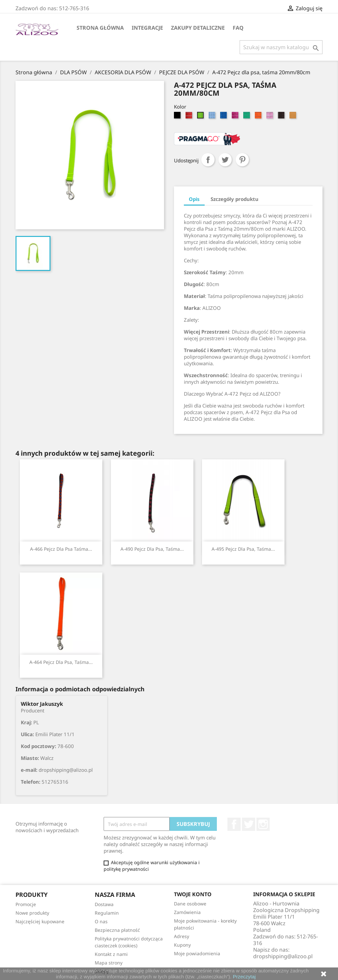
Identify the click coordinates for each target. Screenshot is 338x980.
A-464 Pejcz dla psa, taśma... (61, 662)
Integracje (147, 28)
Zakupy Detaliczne (198, 28)
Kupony (182, 945)
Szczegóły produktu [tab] (235, 199)
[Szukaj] (281, 47)
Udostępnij (208, 160)
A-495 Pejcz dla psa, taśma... (243, 549)
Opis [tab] (194, 199)
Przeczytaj (244, 977)
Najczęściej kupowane (40, 921)
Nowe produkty (32, 913)
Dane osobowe (190, 904)
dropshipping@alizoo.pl (283, 956)
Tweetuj (225, 160)
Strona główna (100, 28)
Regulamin (107, 913)
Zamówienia (187, 912)
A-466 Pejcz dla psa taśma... (61, 549)
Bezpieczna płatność (117, 930)
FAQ (238, 28)
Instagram (263, 824)
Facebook (234, 824)
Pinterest (242, 160)
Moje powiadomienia (197, 953)
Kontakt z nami (111, 954)
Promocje (26, 904)
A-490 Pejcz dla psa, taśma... (152, 549)
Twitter (249, 824)
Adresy (182, 936)
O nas (101, 921)
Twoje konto (193, 894)
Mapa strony (109, 963)
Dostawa (104, 904)
